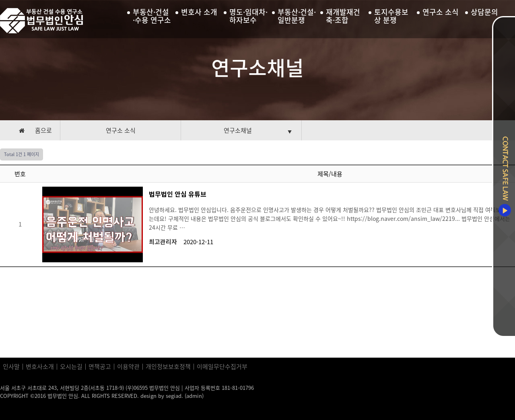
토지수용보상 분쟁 (391, 16)
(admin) (194, 396)
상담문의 (484, 12)
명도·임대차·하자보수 (248, 16)
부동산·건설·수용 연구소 (152, 16)
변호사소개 (40, 367)
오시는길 (71, 367)
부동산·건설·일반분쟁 (297, 16)
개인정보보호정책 (168, 367)
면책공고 (100, 367)
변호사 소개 (199, 12)
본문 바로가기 (0, 0)
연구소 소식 (441, 12)
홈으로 (43, 130)
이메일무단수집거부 (222, 367)
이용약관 (128, 367)
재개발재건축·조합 (343, 16)
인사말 (11, 367)
